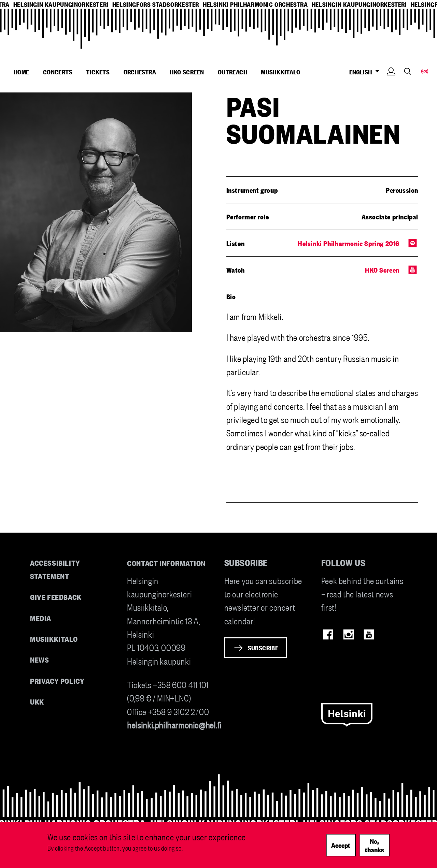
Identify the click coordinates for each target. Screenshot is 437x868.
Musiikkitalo (280, 72)
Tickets (98, 72)
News (39, 659)
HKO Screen (187, 72)
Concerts (58, 72)
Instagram (348, 634)
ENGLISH (366, 72)
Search (408, 71)
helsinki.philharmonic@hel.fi (174, 725)
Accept (341, 845)
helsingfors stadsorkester (156, 4)
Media (41, 618)
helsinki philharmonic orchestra (255, 4)
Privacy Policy (57, 681)
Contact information (166, 563)
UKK (37, 701)
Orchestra (140, 72)
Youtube (369, 634)
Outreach (232, 72)
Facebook (328, 634)
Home (22, 72)
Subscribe (263, 648)
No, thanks (375, 845)
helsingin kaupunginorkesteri (61, 4)
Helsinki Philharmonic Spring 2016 (349, 243)
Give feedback (56, 597)
